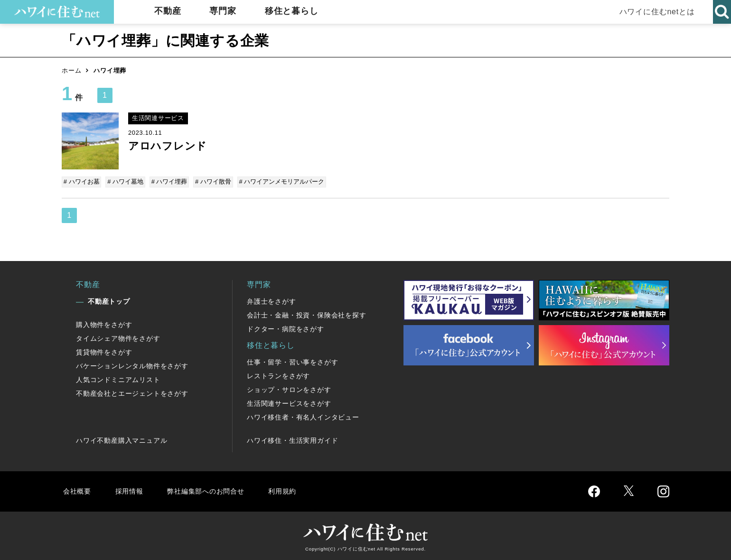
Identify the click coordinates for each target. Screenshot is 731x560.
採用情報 (131, 490)
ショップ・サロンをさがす (289, 389)
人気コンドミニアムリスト (118, 379)
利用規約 (293, 490)
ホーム (71, 70)
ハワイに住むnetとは (655, 12)
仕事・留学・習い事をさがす (292, 361)
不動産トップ (109, 300)
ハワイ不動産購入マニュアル (122, 439)
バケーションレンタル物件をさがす (132, 365)
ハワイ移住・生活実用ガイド (292, 439)
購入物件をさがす (104, 324)
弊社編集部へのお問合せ (212, 490)
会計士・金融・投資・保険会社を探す (307, 314)
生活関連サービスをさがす (289, 402)
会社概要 (78, 490)
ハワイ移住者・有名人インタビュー (303, 416)
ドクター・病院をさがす (286, 328)
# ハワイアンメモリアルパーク (279, 182)
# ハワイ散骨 (211, 182)
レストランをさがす (278, 375)
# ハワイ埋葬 (168, 182)
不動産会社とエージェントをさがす (132, 392)
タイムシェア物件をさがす (118, 337)
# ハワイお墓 (82, 182)
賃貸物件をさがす (104, 351)
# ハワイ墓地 (125, 182)
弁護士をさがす (272, 300)
